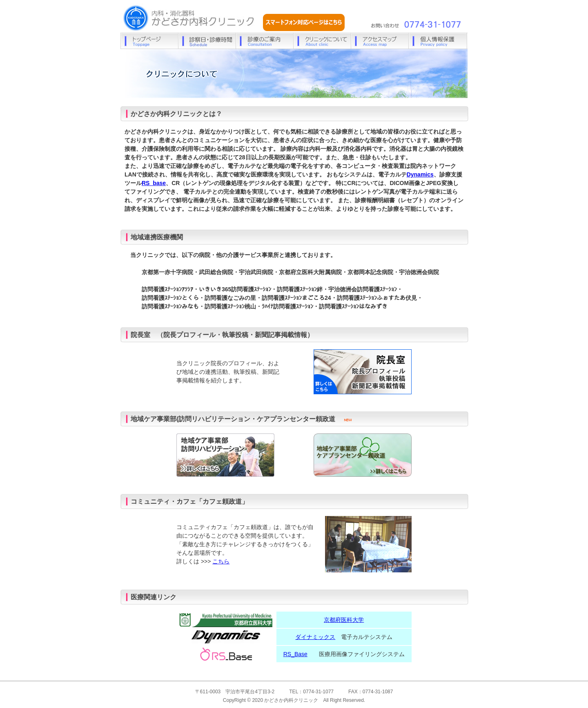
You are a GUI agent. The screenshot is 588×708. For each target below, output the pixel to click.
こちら (221, 561)
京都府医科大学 (344, 620)
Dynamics (420, 174)
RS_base (154, 183)
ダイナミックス (315, 637)
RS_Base (295, 654)
